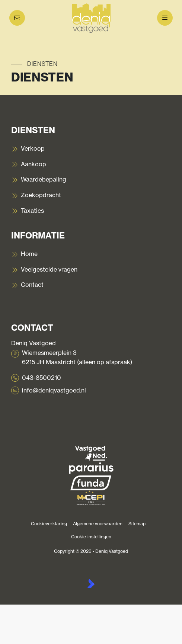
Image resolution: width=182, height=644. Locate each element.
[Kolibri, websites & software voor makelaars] (91, 584)
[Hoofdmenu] (165, 18)
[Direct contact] (17, 18)
